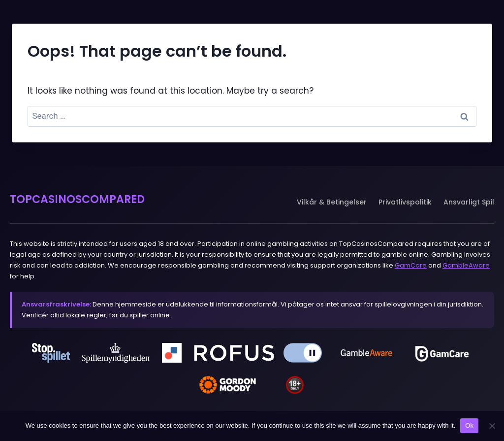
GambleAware (466, 265)
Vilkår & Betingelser (332, 202)
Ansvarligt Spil (469, 202)
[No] (492, 426)
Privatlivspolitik (405, 202)
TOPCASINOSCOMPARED (77, 199)
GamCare (411, 265)
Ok (469, 425)
